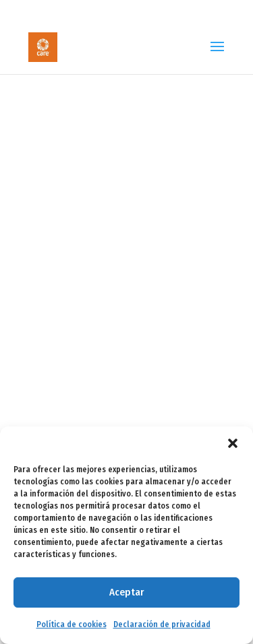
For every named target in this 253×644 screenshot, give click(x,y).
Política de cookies (72, 624)
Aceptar (126, 592)
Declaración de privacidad (162, 624)
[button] (233, 443)
